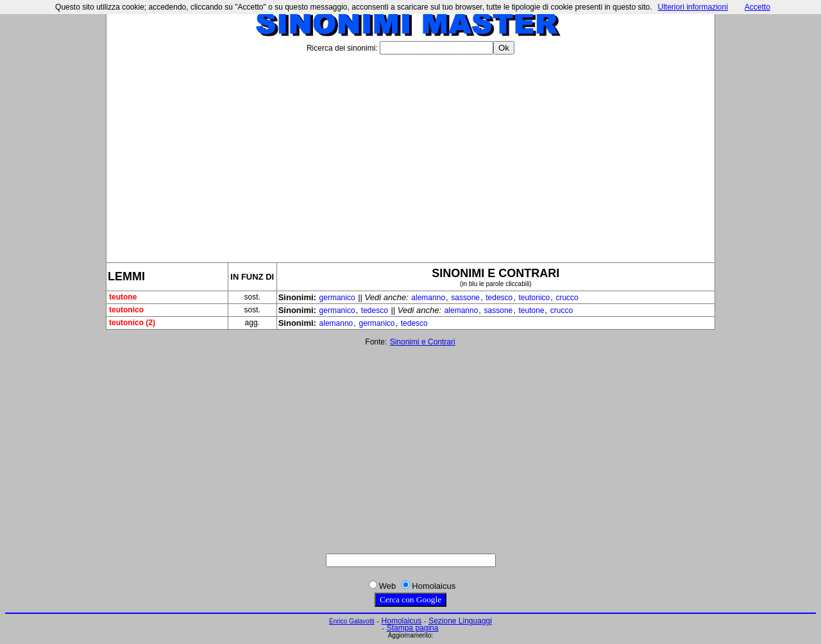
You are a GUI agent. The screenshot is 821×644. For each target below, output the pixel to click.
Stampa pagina (413, 628)
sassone (465, 298)
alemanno (428, 298)
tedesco (499, 298)
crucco (567, 298)
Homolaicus (402, 621)
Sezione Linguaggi (460, 621)
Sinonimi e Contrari (423, 342)
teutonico (535, 298)
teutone (532, 310)
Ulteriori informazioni (692, 7)
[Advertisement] (410, 153)
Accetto (758, 7)
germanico (337, 298)
